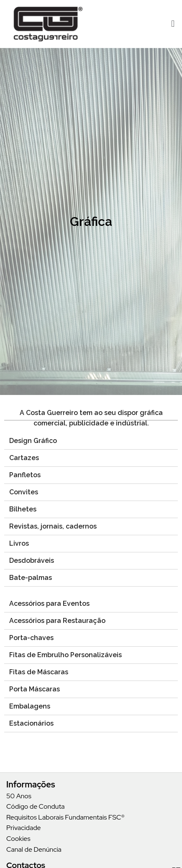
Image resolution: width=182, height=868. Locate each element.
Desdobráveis (32, 561)
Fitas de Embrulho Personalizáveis (65, 655)
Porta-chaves (31, 638)
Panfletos (25, 475)
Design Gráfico (33, 441)
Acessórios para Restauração (57, 621)
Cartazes (24, 458)
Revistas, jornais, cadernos (53, 526)
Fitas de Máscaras (39, 672)
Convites (24, 492)
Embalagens (30, 706)
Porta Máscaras (35, 689)
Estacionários (31, 723)
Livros (19, 543)
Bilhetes (23, 509)
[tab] (91, 441)
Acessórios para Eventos (49, 604)
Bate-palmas (31, 578)
